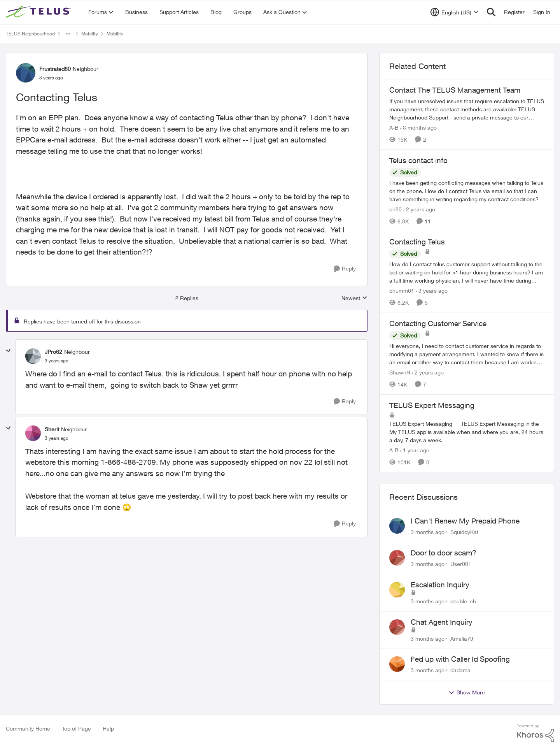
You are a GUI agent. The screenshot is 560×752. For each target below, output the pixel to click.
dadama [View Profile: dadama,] (460, 670)
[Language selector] (454, 12)
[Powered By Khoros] (535, 733)
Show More (467, 692)
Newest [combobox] (354, 298)
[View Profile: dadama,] (397, 664)
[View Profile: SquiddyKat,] (397, 526)
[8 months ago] (418, 127)
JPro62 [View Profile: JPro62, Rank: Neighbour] (53, 352)
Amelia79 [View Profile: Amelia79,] (462, 638)
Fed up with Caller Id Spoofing (460, 659)
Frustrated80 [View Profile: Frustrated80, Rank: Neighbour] (55, 69)
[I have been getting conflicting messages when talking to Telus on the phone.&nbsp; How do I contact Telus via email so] (467, 191)
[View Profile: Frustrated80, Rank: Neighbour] (26, 73)
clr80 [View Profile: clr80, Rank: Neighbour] (395, 209)
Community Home (28, 728)
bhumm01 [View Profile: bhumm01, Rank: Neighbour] (402, 291)
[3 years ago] (432, 291)
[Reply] (345, 269)
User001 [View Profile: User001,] (461, 564)
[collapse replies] (9, 351)
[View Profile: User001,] (397, 558)
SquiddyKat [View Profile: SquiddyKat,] (464, 532)
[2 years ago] (419, 209)
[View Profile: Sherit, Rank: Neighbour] (33, 433)
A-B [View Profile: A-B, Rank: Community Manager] (394, 127)
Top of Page (76, 728)
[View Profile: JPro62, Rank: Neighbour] (33, 356)
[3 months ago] (428, 532)
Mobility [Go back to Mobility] (90, 34)
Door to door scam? (444, 553)
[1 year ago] (415, 450)
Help (108, 728)
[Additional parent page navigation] (68, 34)
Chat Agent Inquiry (442, 622)
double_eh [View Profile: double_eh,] (463, 601)
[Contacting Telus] (57, 361)
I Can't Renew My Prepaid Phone (465, 521)
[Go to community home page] (39, 12)
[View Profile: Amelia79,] (397, 627)
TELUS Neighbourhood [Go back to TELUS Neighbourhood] (30, 34)
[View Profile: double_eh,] (397, 590)
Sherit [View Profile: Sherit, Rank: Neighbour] (52, 429)
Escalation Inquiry (440, 585)
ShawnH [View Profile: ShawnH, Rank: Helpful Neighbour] (400, 372)
